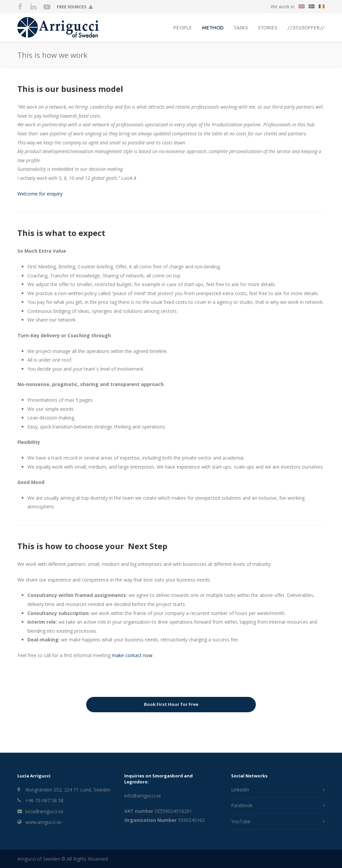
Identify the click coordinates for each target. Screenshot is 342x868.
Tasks (241, 28)
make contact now (132, 655)
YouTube (241, 821)
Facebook (242, 805)
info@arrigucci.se (143, 796)
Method (213, 28)
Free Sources (75, 7)
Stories (268, 28)
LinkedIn (240, 790)
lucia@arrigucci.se (44, 811)
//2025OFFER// (306, 28)
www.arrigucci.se (43, 822)
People (183, 28)
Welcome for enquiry (40, 194)
